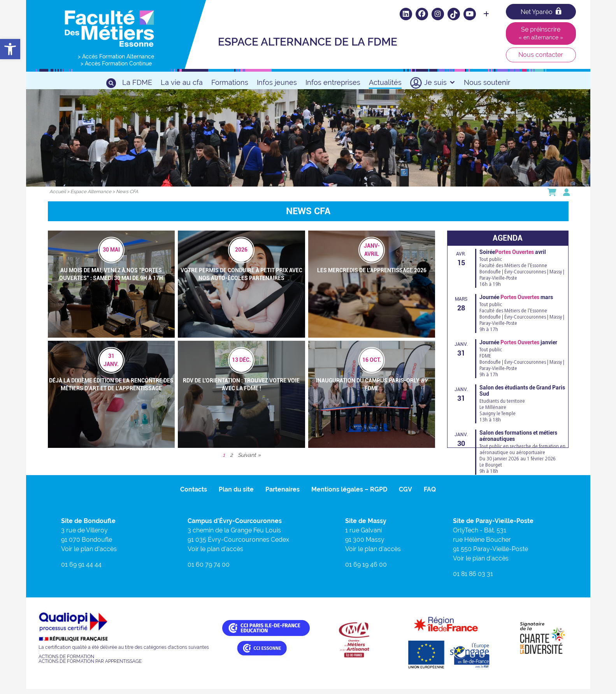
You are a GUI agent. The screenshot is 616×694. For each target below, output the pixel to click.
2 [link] (231, 460)
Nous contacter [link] (541, 55)
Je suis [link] (440, 82)
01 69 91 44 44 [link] (81, 569)
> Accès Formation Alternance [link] (116, 56)
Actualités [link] (385, 82)
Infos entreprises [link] (333, 82)
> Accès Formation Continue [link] (116, 63)
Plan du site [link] (236, 494)
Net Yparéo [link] (541, 11)
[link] (10, 49)
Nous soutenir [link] (487, 82)
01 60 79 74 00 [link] (209, 569)
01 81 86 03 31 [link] (473, 579)
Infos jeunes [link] (277, 82)
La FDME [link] (137, 82)
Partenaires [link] (283, 494)
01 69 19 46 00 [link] (366, 569)
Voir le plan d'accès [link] (89, 554)
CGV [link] (405, 494)
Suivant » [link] (249, 460)
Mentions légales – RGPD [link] (349, 494)
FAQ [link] (430, 494)
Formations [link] (230, 82)
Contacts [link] (194, 494)
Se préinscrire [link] (541, 33)
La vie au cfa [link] (182, 82)
